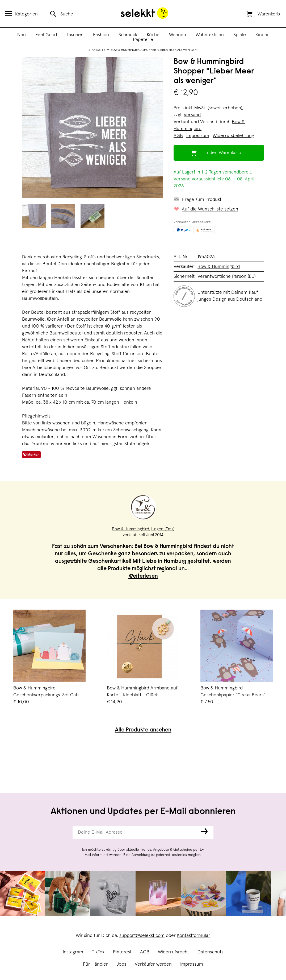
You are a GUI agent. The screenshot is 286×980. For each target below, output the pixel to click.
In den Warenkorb (223, 153)
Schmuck (128, 35)
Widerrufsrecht (173, 952)
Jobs (121, 964)
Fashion (101, 35)
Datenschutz (211, 952)
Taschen (75, 35)
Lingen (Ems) (163, 529)
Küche (153, 35)
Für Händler (95, 964)
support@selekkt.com (142, 936)
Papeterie (143, 40)
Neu (22, 35)
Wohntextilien (210, 35)
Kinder (262, 35)
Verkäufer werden (153, 964)
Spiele (240, 35)
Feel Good (46, 35)
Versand (192, 115)
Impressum (192, 964)
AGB (145, 952)
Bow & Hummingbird (219, 267)
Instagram (73, 952)
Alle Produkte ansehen (143, 730)
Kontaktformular (194, 936)
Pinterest (122, 952)
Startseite (97, 50)
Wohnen (178, 35)
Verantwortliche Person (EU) (226, 276)
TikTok (98, 952)
